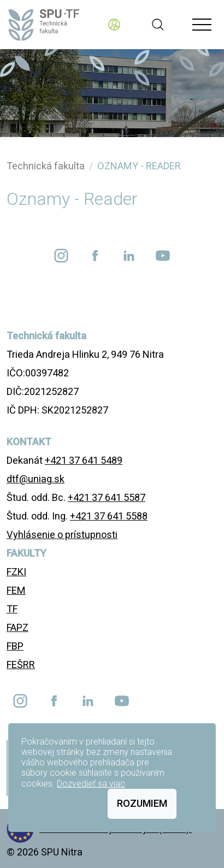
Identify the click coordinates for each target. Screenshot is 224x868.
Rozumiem (142, 803)
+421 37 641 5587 (107, 497)
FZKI (16, 572)
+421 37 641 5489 (84, 460)
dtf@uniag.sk (36, 479)
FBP (15, 646)
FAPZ (17, 627)
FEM (16, 590)
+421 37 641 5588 (109, 516)
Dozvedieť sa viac (91, 784)
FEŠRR (21, 665)
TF (12, 609)
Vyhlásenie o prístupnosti (62, 535)
